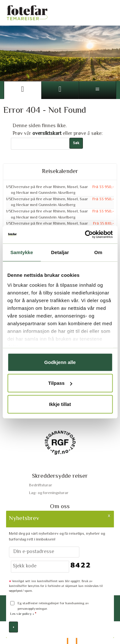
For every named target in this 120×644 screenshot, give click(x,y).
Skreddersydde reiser (60, 476)
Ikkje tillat (60, 404)
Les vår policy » (22, 614)
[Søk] (40, 144)
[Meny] (97, 90)
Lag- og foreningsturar (49, 493)
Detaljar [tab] (60, 252)
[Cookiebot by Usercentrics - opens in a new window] (85, 235)
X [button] (109, 515)
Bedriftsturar (41, 485)
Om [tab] (98, 252)
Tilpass (60, 383)
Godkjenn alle (60, 362)
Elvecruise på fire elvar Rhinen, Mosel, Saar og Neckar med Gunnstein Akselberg (49, 190)
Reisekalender (60, 172)
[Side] (23, 90)
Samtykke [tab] (22, 252)
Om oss (60, 507)
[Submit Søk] (76, 143)
